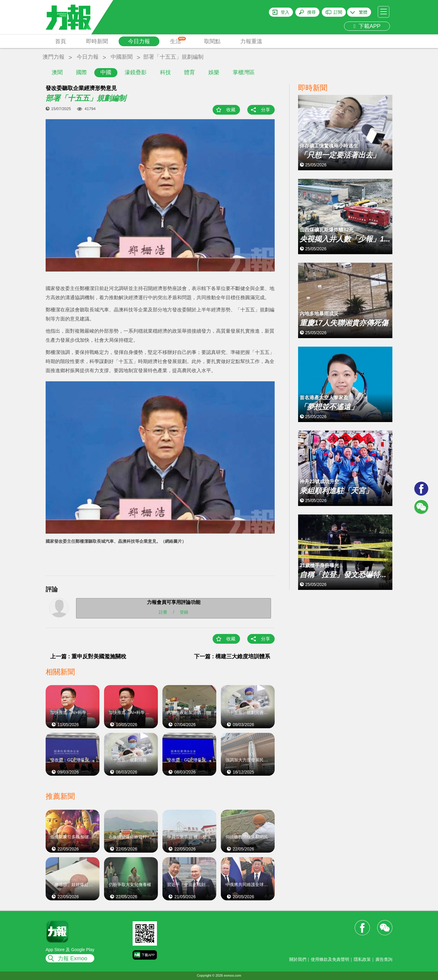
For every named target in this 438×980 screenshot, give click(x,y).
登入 (285, 12)
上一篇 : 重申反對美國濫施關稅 (88, 656)
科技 (165, 72)
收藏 (231, 110)
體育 (189, 72)
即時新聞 (97, 41)
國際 (82, 72)
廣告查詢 (384, 959)
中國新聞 (122, 57)
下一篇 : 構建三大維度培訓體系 (232, 656)
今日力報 (139, 41)
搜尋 (311, 12)
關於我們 (298, 959)
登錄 (184, 612)
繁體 (363, 12)
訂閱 (338, 12)
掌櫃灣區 (244, 72)
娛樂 (214, 72)
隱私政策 (362, 959)
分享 (266, 110)
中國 (106, 72)
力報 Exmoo (73, 958)
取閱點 (212, 41)
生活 (178, 41)
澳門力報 (54, 57)
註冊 (163, 612)
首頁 (61, 41)
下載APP (367, 26)
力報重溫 (251, 41)
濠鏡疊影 (136, 72)
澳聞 (57, 72)
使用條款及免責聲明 (330, 959)
